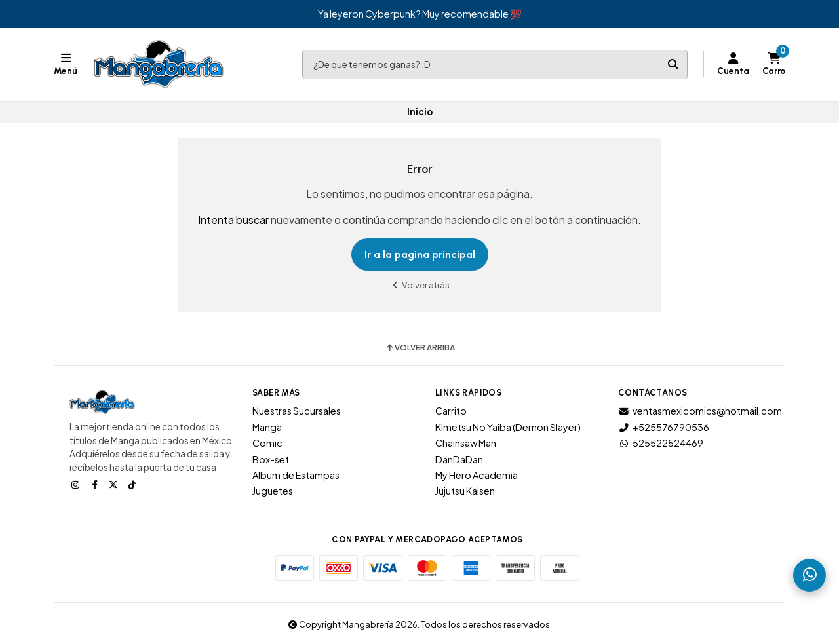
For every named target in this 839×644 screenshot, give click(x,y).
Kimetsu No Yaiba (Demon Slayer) (508, 427)
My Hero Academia (477, 475)
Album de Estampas (296, 475)
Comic (267, 443)
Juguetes (273, 491)
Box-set (271, 459)
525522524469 (661, 443)
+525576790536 (664, 427)
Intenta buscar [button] (233, 220)
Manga (267, 427)
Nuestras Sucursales (297, 411)
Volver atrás (419, 285)
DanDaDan (459, 459)
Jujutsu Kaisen (465, 491)
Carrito (451, 411)
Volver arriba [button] (420, 348)
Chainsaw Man (466, 443)
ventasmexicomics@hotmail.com (700, 411)
